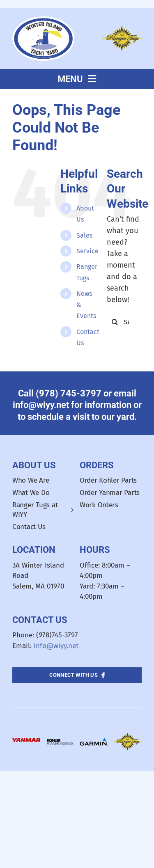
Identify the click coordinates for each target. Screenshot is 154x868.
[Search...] (124, 322)
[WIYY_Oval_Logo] (43, 20)
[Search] (115, 322)
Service (87, 251)
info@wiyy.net (56, 646)
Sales (84, 235)
